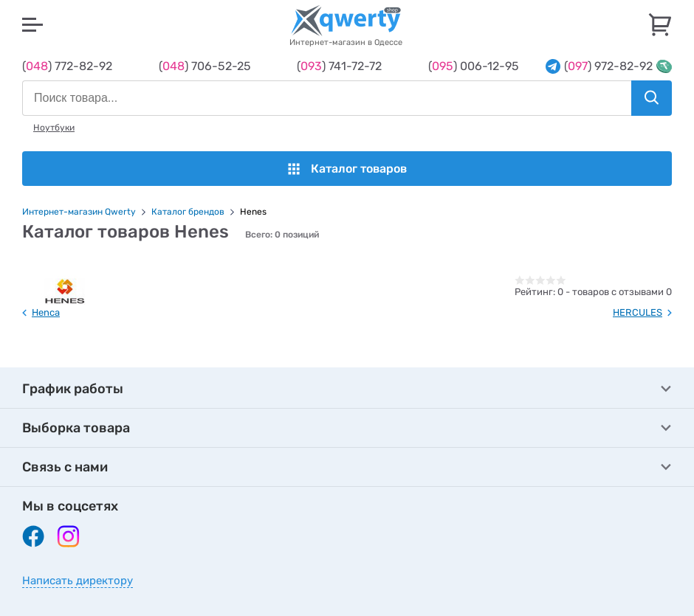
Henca (46, 312)
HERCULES (638, 312)
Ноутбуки (54, 128)
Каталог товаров (347, 169)
